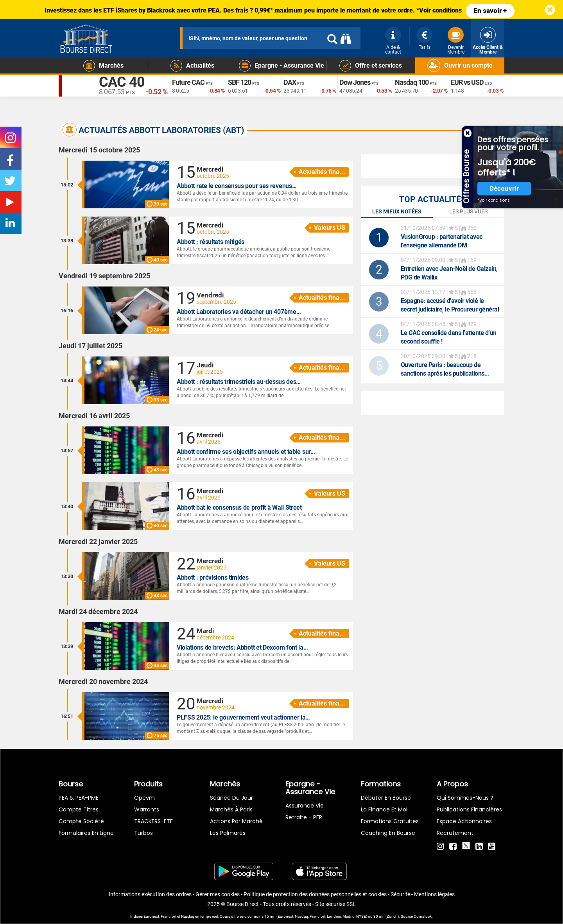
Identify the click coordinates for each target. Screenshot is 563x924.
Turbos (143, 833)
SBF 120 (239, 82)
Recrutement (455, 833)
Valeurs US (330, 228)
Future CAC (188, 82)
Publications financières (469, 809)
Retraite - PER (304, 817)
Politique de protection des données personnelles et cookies (315, 894)
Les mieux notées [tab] (397, 211)
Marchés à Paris (231, 809)
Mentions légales (434, 894)
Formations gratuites (390, 821)
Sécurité (400, 894)
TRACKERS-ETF (153, 821)
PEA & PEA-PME (79, 798)
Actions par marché (236, 821)
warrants (147, 809)
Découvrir (504, 189)
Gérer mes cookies (218, 894)
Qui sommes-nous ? (465, 798)
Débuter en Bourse (386, 798)
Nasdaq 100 (412, 82)
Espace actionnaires (464, 821)
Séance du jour (231, 798)
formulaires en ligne (86, 833)
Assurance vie (305, 806)
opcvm (144, 798)
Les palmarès (228, 833)
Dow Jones (355, 82)
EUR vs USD (467, 82)
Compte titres (79, 809)
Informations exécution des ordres (150, 894)
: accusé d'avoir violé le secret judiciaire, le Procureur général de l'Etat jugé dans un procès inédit (450, 309)
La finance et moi (384, 809)
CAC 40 (122, 82)
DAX (290, 82)
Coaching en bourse (388, 833)
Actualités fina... (322, 172)
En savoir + (490, 11)
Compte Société (81, 821)
